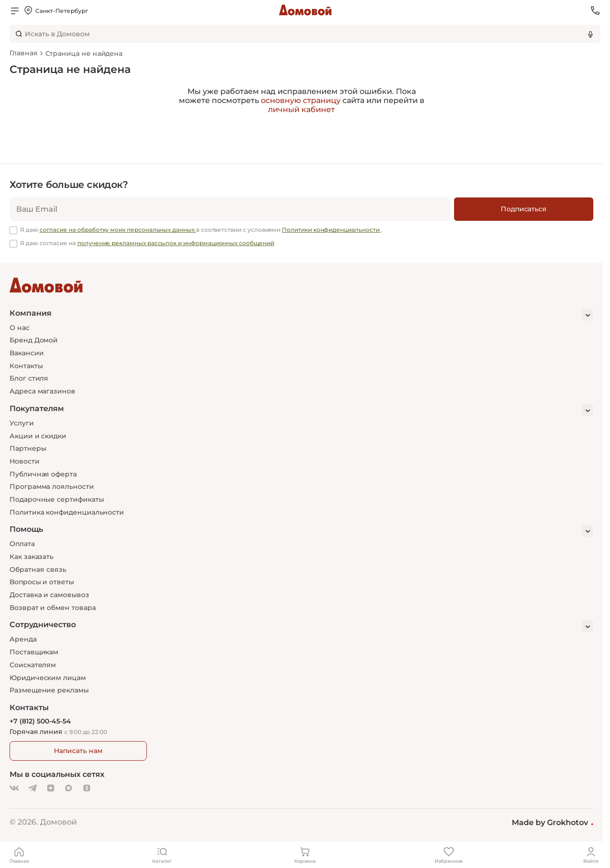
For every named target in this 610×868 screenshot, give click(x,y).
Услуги (22, 423)
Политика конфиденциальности (67, 512)
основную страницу (301, 100)
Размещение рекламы (49, 690)
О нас (20, 328)
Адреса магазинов (42, 391)
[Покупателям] (301, 410)
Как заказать (31, 557)
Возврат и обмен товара (52, 608)
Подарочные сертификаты (57, 499)
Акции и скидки (38, 436)
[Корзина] (305, 855)
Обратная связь (38, 570)
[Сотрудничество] (301, 626)
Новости (25, 461)
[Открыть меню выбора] (56, 10)
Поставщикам (34, 652)
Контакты (26, 366)
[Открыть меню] (15, 10)
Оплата (22, 544)
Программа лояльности (52, 486)
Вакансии (26, 353)
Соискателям (33, 665)
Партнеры (28, 448)
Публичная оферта (43, 474)
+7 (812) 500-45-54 (40, 721)
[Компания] (301, 315)
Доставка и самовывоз (49, 595)
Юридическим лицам (48, 678)
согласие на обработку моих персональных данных (118, 230)
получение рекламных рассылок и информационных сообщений (176, 243)
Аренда (23, 639)
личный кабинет (301, 109)
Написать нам (78, 751)
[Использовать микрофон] (590, 34)
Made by (553, 822)
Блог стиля (29, 378)
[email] (230, 209)
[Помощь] (301, 531)
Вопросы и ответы (42, 582)
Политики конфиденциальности (331, 230)
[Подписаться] (524, 209)
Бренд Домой (34, 340)
